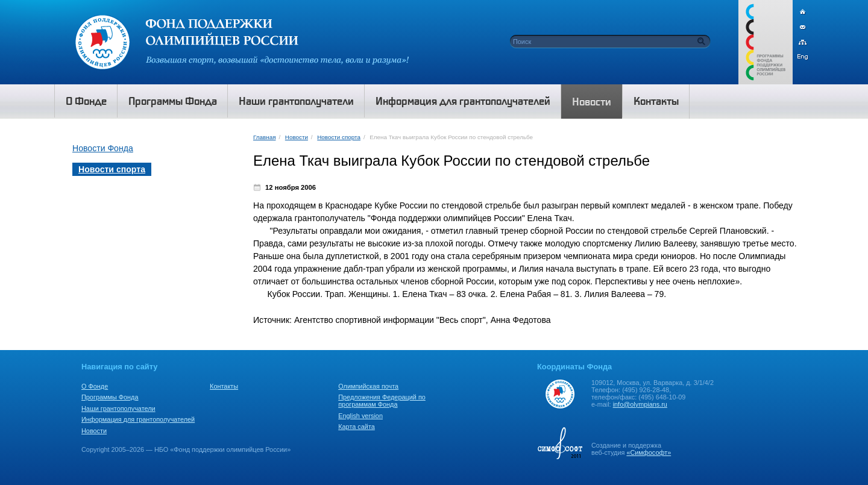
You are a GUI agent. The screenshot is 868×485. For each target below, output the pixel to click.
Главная (264, 137)
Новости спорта (339, 137)
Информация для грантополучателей (138, 419)
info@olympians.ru (640, 404)
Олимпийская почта (368, 386)
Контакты (224, 386)
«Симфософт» (649, 452)
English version (360, 416)
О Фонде (95, 386)
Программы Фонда (110, 397)
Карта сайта (357, 427)
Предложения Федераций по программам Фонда (382, 401)
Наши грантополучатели (118, 408)
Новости (297, 137)
